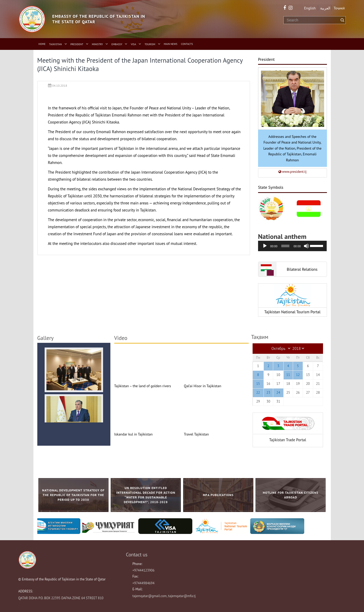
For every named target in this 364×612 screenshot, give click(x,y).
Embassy (117, 44)
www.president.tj (293, 172)
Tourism (150, 44)
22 (258, 393)
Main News (171, 44)
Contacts (187, 44)
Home (42, 44)
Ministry (97, 44)
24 (278, 393)
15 (258, 384)
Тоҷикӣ (339, 8)
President (77, 44)
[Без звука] (306, 246)
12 (298, 375)
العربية (325, 8)
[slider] (285, 246)
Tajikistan (55, 44)
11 (288, 375)
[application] (293, 246)
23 (268, 393)
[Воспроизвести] (265, 246)
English (310, 8)
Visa (134, 44)
